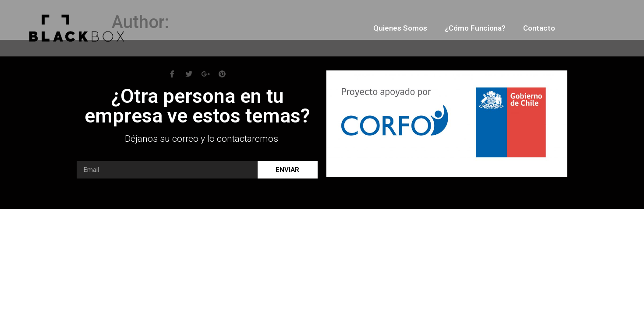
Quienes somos (400, 28)
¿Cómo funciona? (475, 28)
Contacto (539, 28)
